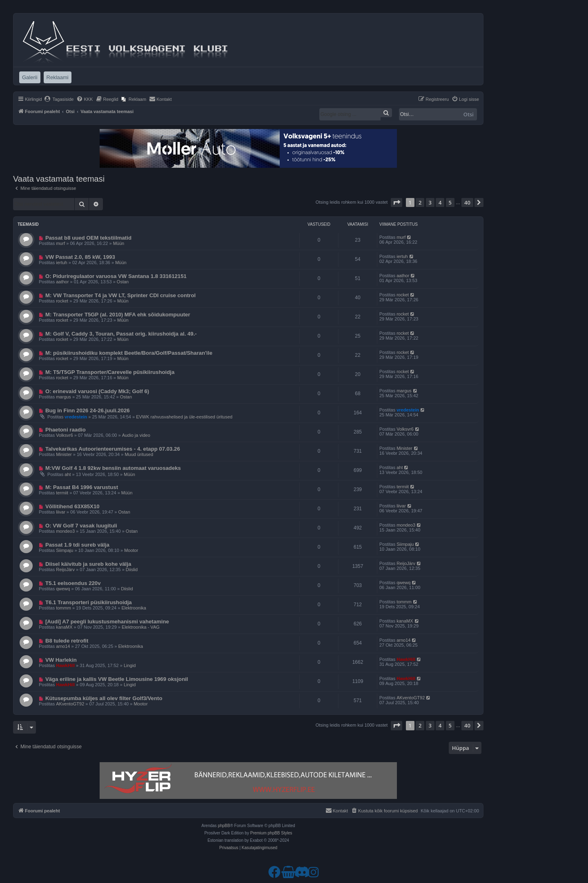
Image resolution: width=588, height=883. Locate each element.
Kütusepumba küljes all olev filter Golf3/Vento (104, 698)
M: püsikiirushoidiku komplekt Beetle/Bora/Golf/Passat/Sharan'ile (129, 353)
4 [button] (440, 202)
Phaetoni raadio (66, 430)
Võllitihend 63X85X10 (72, 506)
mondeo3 (65, 531)
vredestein (76, 417)
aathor (62, 282)
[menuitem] (59, 99)
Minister (64, 454)
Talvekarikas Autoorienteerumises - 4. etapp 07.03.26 (113, 449)
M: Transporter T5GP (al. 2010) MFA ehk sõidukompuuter (118, 315)
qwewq (63, 589)
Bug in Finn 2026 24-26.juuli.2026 (88, 410)
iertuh (62, 262)
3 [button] (430, 202)
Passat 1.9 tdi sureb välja (77, 545)
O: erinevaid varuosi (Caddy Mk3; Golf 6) (97, 391)
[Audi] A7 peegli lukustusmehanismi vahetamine (107, 622)
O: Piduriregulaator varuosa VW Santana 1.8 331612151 (116, 276)
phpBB (224, 826)
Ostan (123, 282)
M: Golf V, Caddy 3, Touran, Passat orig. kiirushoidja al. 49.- (121, 334)
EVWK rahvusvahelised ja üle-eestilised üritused (184, 417)
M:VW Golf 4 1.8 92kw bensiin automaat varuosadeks (113, 468)
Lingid (130, 665)
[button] (396, 202)
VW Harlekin (61, 660)
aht (68, 474)
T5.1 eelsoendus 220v (73, 583)
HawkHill (65, 665)
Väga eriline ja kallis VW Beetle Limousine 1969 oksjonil (117, 679)
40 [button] (467, 202)
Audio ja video (136, 435)
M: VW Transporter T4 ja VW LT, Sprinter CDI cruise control (120, 295)
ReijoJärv (65, 569)
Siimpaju (65, 550)
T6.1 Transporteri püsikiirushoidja (89, 602)
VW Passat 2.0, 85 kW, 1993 (80, 257)
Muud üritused (139, 454)
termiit (62, 493)
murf (60, 243)
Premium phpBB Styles (271, 833)
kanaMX (64, 627)
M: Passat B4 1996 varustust (82, 487)
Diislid (132, 569)
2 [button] (420, 202)
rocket (62, 301)
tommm (63, 608)
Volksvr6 (65, 435)
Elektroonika (134, 608)
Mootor (131, 550)
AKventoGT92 (70, 704)
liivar (61, 512)
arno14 (63, 646)
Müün (119, 243)
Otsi (469, 114)
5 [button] (450, 202)
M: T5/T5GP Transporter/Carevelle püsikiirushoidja (110, 372)
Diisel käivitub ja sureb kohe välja (88, 564)
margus (63, 397)
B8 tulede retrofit (67, 641)
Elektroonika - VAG (141, 627)
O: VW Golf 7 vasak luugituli (81, 526)
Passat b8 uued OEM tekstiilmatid (88, 238)
